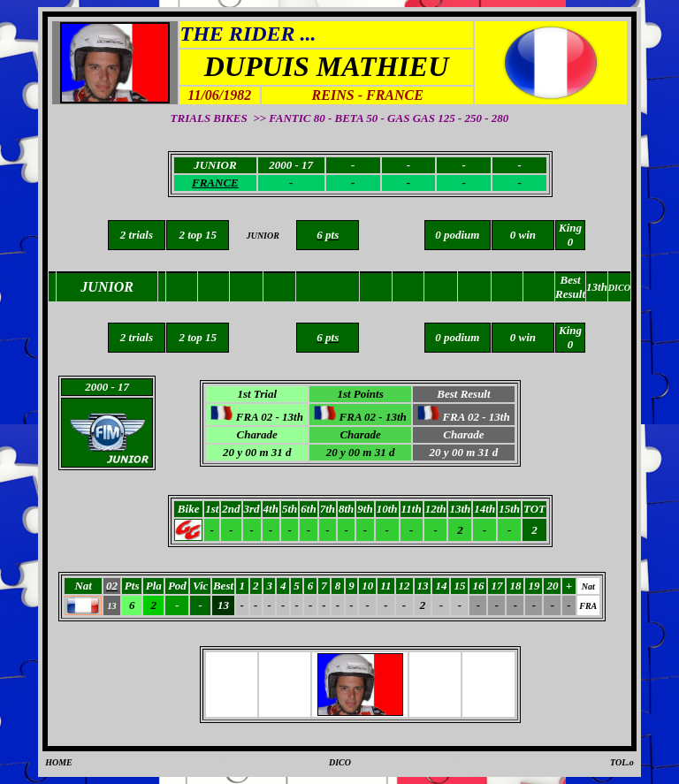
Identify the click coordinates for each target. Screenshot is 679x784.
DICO (340, 762)
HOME (59, 762)
